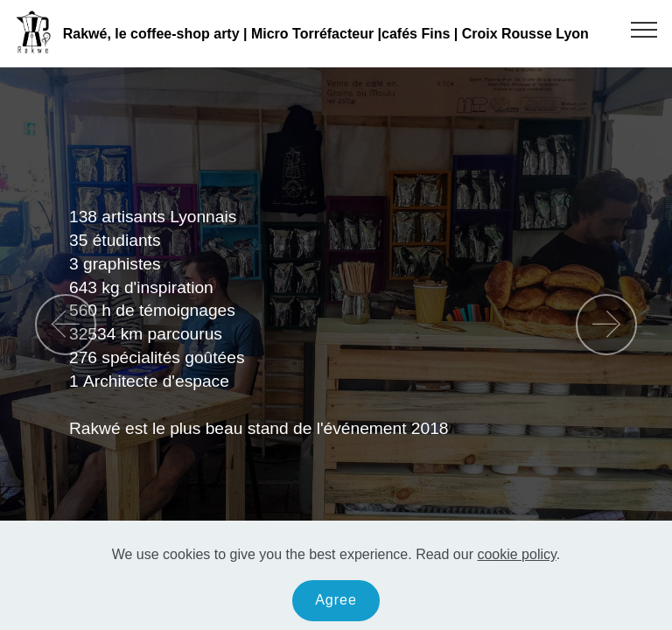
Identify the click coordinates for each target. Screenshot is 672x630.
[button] (66, 325)
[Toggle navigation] (644, 29)
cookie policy (516, 559)
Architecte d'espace (158, 381)
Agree (336, 604)
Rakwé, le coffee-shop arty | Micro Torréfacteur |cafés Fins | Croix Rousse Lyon (326, 34)
